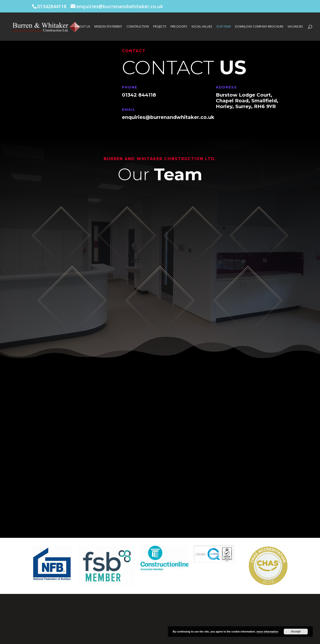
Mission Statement (108, 27)
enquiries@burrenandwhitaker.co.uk (168, 117)
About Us (83, 27)
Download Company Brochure (259, 27)
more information (267, 632)
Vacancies (295, 27)
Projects (160, 27)
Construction (138, 27)
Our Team (223, 27)
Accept (296, 632)
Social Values (202, 27)
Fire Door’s (179, 27)
